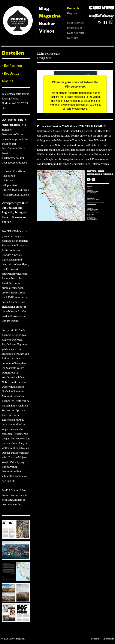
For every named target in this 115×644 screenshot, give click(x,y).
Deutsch (73, 8)
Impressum (75, 27)
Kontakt (73, 38)
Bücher (47, 23)
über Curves (76, 22)
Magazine (50, 16)
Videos (47, 31)
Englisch (73, 13)
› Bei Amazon (12, 66)
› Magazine (44, 58)
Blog (44, 8)
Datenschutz (76, 32)
